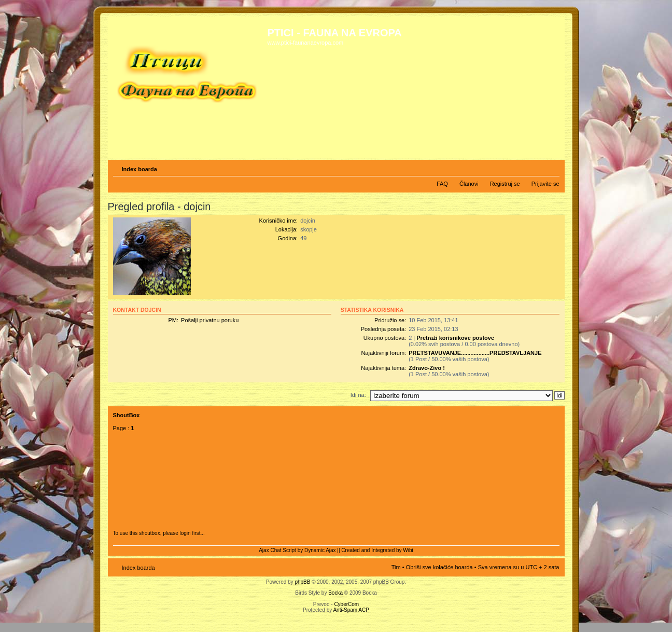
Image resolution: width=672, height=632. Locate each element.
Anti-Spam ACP (351, 610)
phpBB (302, 582)
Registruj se (505, 184)
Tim (396, 567)
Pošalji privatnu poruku (210, 320)
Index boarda (139, 169)
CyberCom (346, 604)
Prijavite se (545, 184)
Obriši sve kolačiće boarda (439, 567)
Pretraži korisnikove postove (455, 338)
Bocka (335, 593)
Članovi (469, 184)
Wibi (408, 550)
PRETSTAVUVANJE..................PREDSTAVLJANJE (475, 353)
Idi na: (358, 395)
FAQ (442, 184)
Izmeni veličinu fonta (552, 167)
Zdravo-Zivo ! (427, 368)
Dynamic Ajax (320, 550)
